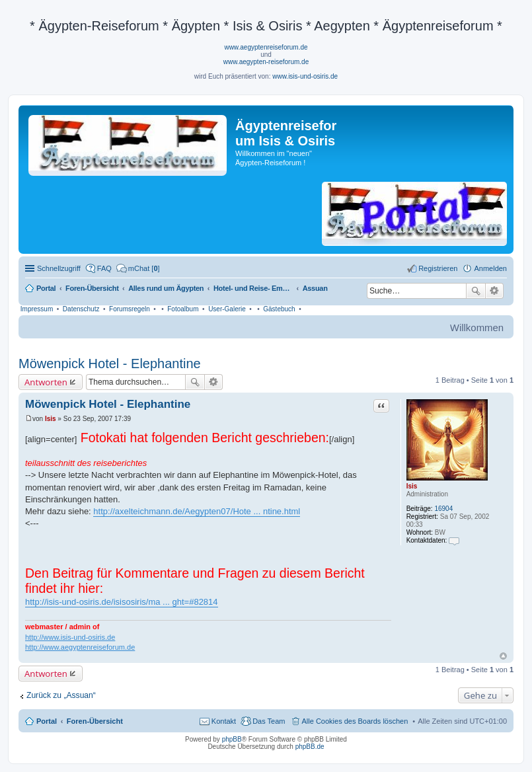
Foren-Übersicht (95, 721)
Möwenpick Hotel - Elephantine (110, 364)
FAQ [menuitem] (104, 268)
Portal (46, 288)
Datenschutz (81, 309)
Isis (412, 486)
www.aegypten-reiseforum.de (266, 62)
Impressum (37, 309)
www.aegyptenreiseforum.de (266, 47)
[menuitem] (138, 268)
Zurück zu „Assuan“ (61, 695)
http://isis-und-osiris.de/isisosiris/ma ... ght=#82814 (122, 602)
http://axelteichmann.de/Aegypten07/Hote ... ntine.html (197, 511)
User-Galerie (227, 309)
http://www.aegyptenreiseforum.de (80, 647)
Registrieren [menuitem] (438, 268)
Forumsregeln (130, 309)
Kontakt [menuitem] (224, 721)
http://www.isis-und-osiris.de (70, 637)
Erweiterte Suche (495, 291)
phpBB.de (310, 747)
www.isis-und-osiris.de (305, 76)
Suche (476, 291)
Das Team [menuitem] (269, 721)
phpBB (232, 739)
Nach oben (503, 656)
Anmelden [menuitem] (490, 268)
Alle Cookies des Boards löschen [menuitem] (355, 721)
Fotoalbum (183, 309)
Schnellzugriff (59, 268)
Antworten (46, 382)
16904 (443, 509)
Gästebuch (279, 309)
